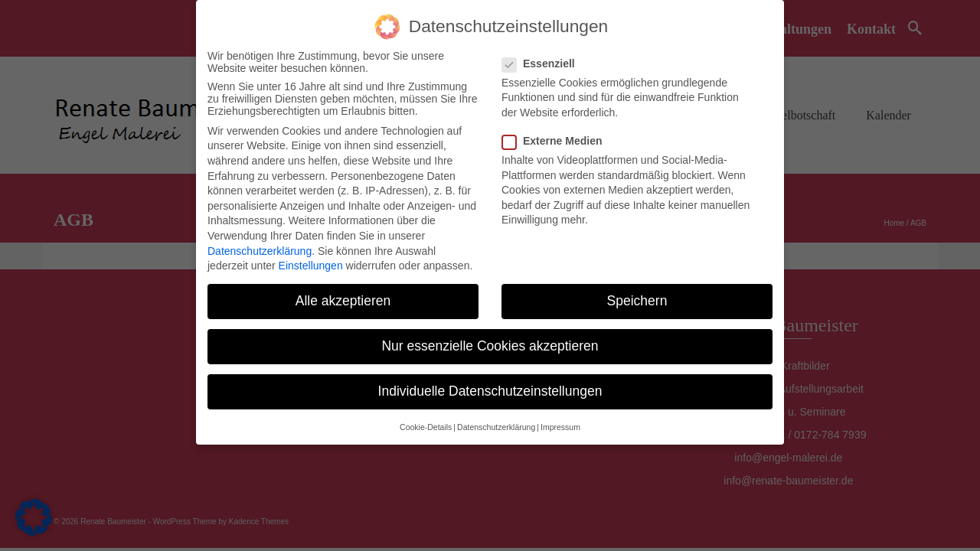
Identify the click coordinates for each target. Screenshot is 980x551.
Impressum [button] (560, 427)
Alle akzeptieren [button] (343, 301)
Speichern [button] (637, 301)
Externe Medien (557, 141)
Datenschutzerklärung (260, 251)
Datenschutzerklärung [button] (496, 427)
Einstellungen (311, 266)
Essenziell (543, 64)
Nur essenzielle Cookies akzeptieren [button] (490, 346)
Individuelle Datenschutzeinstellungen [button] (490, 391)
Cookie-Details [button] (426, 427)
